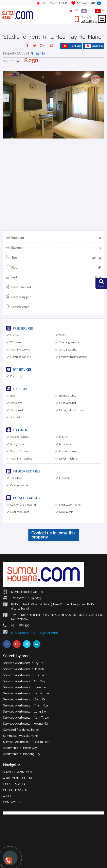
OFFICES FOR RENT (16, 790)
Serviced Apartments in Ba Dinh (23, 669)
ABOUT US (10, 796)
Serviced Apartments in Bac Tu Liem (27, 742)
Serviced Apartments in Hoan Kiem (26, 687)
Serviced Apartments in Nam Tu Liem (27, 718)
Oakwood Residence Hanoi (21, 730)
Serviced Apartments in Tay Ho (23, 663)
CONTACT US (12, 802)
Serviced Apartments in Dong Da (24, 699)
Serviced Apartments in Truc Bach (25, 675)
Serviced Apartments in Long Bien (25, 712)
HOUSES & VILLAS (15, 784)
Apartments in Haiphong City (22, 754)
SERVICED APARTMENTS (19, 772)
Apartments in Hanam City (20, 748)
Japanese (94, 46)
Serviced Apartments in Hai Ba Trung (27, 693)
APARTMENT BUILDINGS (19, 778)
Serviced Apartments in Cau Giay (24, 681)
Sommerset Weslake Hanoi (21, 736)
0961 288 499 (89, 22)
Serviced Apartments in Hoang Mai (25, 724)
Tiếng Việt (72, 46)
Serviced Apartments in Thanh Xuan (26, 705)
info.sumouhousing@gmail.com (35, 633)
